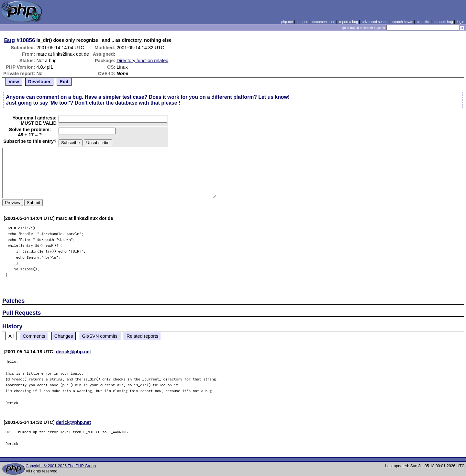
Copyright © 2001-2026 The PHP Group (61, 466)
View (14, 82)
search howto (403, 22)
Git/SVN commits (100, 336)
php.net (287, 22)
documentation (324, 22)
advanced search (375, 22)
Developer (39, 82)
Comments (34, 336)
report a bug (349, 22)
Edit (64, 82)
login (461, 22)
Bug (10, 40)
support (303, 22)
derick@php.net (73, 352)
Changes (64, 336)
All (11, 336)
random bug (444, 22)
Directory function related (142, 61)
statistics (424, 22)
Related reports (142, 336)
